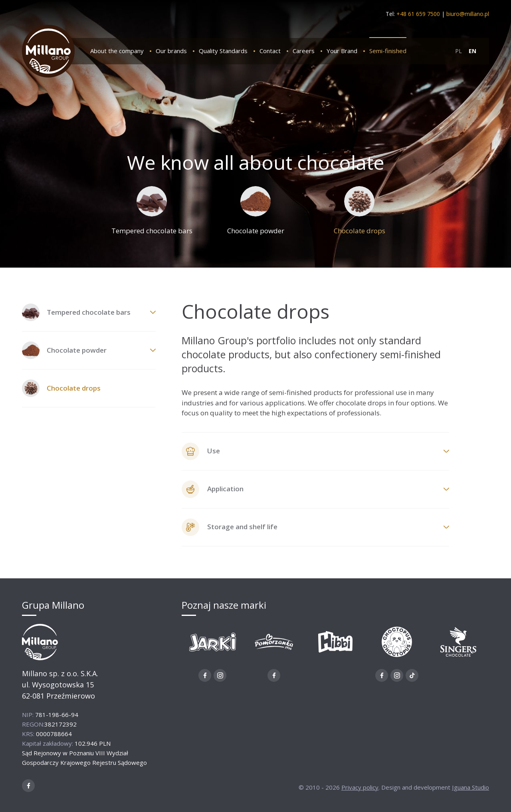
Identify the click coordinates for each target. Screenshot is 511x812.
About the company (117, 51)
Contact (270, 51)
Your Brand (342, 51)
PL (459, 51)
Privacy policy (360, 787)
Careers (304, 51)
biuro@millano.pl (468, 14)
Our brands (171, 51)
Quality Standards (223, 51)
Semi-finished (388, 51)
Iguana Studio (470, 787)
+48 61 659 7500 (418, 14)
